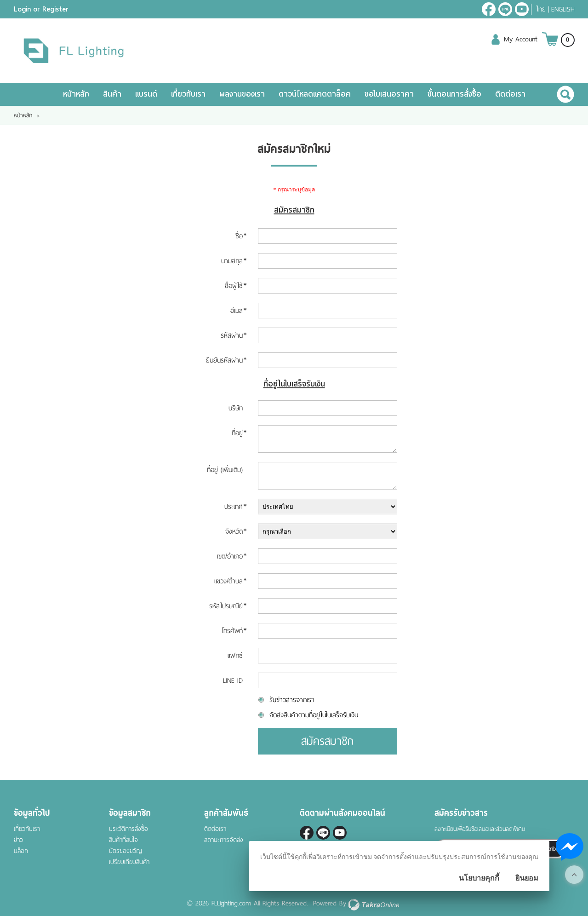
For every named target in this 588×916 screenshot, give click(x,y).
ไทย (541, 9)
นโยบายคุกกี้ (479, 878)
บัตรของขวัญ (126, 851)
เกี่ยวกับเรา (188, 94)
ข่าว (18, 840)
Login (22, 9)
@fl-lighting (505, 9)
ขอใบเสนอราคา (389, 94)
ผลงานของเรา (242, 94)
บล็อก (21, 851)
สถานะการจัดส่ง (224, 840)
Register (55, 9)
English (563, 9)
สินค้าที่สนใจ (123, 840)
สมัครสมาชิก (327, 741)
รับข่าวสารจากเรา (292, 700)
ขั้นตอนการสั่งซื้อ (454, 94)
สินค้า (112, 94)
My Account (521, 39)
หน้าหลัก (76, 94)
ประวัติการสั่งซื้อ (128, 829)
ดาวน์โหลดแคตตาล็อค (315, 94)
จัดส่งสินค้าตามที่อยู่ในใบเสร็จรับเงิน (314, 715)
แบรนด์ (146, 94)
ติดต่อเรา (510, 94)
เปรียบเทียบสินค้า (129, 862)
